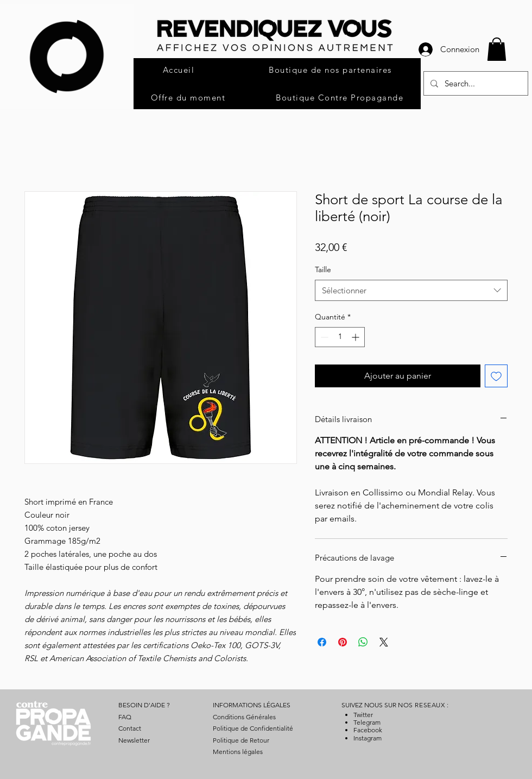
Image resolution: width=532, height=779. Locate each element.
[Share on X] (384, 642)
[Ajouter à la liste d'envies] (496, 376)
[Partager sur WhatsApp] (363, 642)
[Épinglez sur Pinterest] (343, 642)
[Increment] (356, 337)
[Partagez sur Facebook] (322, 642)
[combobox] (411, 290)
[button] (497, 49)
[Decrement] (323, 337)
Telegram (367, 722)
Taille (323, 269)
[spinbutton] (340, 337)
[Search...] (475, 83)
